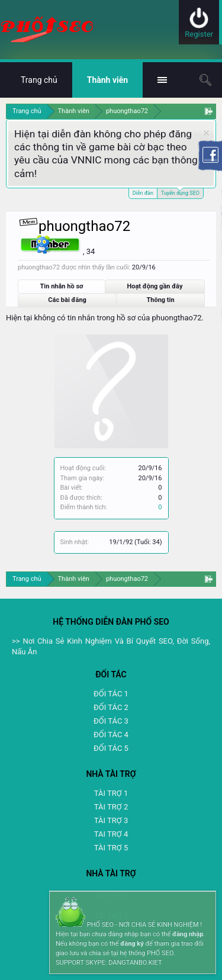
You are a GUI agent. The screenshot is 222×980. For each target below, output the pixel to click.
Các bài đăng (67, 300)
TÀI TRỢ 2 (111, 807)
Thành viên (107, 80)
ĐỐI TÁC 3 (111, 721)
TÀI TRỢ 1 (111, 793)
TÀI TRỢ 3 (111, 820)
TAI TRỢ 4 (111, 834)
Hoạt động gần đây (155, 286)
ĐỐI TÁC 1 (111, 694)
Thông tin (161, 300)
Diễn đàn (143, 193)
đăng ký (132, 944)
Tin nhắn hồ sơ (62, 286)
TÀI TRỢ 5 (111, 848)
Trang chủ (39, 80)
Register (199, 34)
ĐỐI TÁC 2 (111, 707)
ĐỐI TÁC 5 (111, 748)
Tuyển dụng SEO (180, 192)
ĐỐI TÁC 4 (111, 735)
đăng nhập (188, 934)
